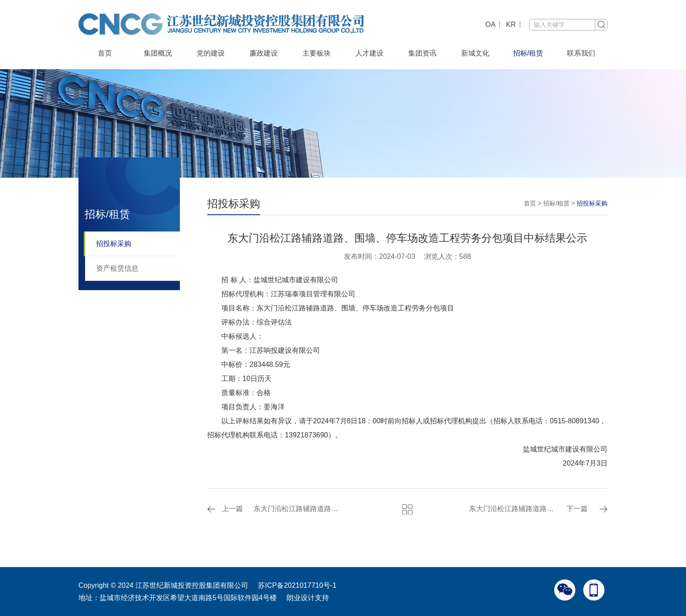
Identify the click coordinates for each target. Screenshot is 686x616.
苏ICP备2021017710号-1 (297, 585)
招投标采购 (114, 244)
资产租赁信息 (117, 268)
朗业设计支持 (308, 598)
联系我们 (581, 53)
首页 (105, 53)
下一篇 (577, 509)
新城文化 (475, 53)
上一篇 (232, 509)
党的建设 (211, 53)
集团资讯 (422, 53)
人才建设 (369, 53)
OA (490, 24)
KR (511, 24)
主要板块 (317, 53)
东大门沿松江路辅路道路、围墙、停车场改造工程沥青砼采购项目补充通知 (298, 509)
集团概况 (158, 53)
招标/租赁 (528, 53)
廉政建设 (264, 53)
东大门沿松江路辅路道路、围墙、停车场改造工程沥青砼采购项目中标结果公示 (514, 509)
